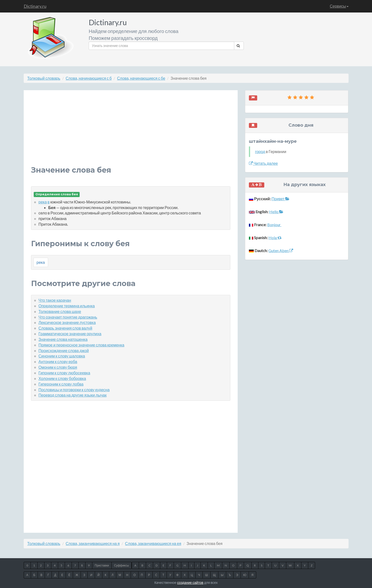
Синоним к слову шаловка (62, 356)
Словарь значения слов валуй (65, 328)
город (260, 151)
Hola (275, 238)
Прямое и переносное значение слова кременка (81, 345)
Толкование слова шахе (60, 311)
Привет (281, 199)
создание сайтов (190, 582)
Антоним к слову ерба (58, 361)
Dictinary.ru (35, 6)
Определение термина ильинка (67, 306)
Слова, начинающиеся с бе (141, 78)
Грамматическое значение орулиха (70, 334)
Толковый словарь (44, 78)
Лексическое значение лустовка (67, 322)
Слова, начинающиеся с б (89, 78)
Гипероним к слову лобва (61, 384)
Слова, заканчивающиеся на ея (153, 543)
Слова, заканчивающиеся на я (93, 543)
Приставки (102, 565)
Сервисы (339, 6)
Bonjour (274, 225)
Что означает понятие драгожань (68, 317)
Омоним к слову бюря (58, 367)
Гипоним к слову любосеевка (64, 373)
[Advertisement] (131, 132)
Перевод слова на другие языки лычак (73, 395)
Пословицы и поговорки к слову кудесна (74, 390)
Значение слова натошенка (63, 339)
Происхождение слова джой (64, 350)
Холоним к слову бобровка (62, 378)
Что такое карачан (55, 300)
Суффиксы (122, 565)
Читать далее (263, 163)
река (43, 202)
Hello (276, 212)
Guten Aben (281, 250)
